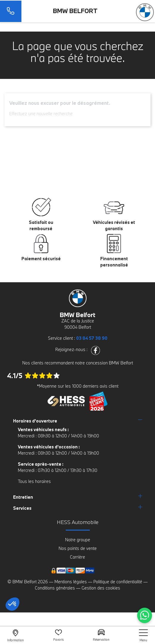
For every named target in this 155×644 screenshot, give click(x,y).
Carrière (77, 557)
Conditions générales (55, 588)
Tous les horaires (34, 481)
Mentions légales (71, 582)
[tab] (78, 421)
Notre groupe (78, 540)
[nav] (143, 636)
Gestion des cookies (101, 588)
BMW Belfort (75, 11)
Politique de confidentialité (118, 582)
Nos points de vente (78, 548)
